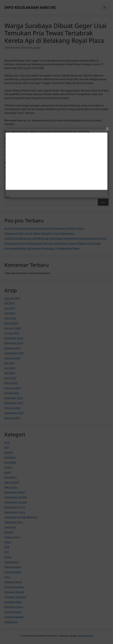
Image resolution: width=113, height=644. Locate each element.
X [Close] (107, 129)
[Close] (56, 322)
